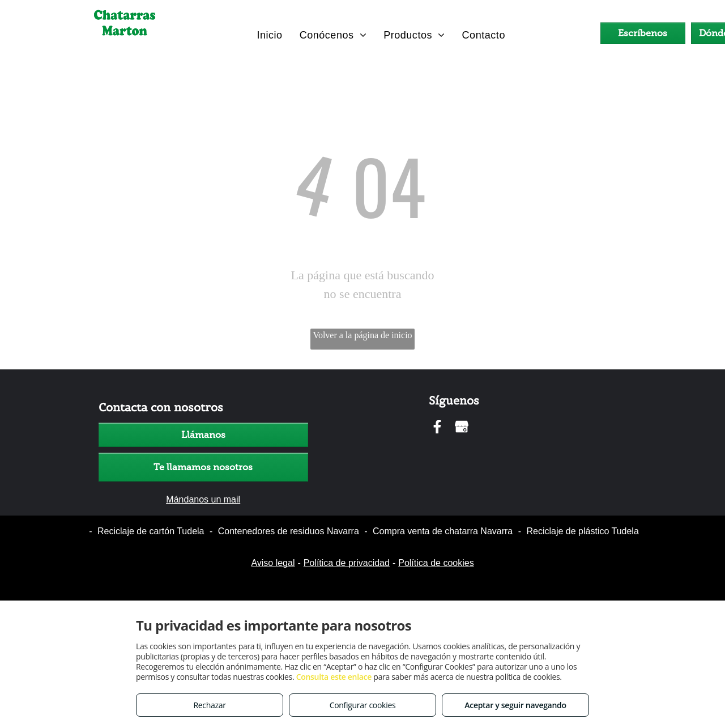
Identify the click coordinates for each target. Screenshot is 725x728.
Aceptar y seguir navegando (515, 705)
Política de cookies (436, 563)
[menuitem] (269, 35)
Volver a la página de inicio (362, 335)
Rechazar (209, 705)
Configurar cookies (363, 705)
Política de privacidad (347, 563)
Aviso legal (273, 563)
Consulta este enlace (334, 677)
